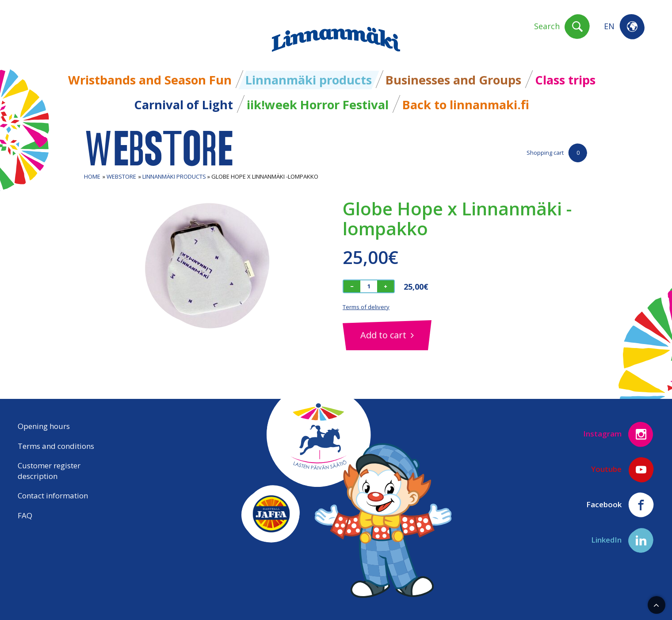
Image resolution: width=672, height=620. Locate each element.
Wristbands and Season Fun (150, 80)
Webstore (121, 176)
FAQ (25, 515)
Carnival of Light (183, 105)
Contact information (53, 496)
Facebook (620, 505)
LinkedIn (623, 540)
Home (92, 176)
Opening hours (44, 426)
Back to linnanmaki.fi (466, 105)
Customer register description (49, 471)
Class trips (565, 80)
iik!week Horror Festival (318, 105)
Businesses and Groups (453, 80)
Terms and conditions (56, 446)
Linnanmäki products (309, 80)
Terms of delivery (366, 307)
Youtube (623, 470)
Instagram (619, 434)
